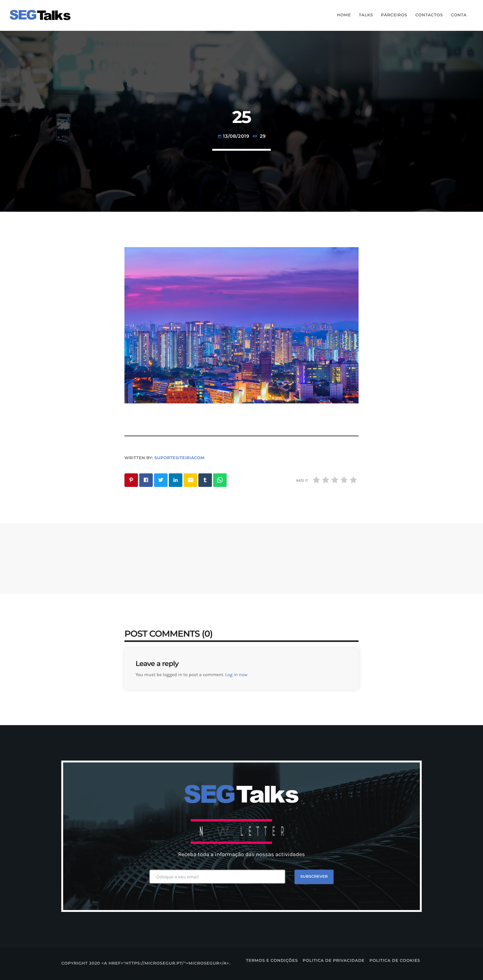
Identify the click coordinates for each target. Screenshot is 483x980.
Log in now (236, 675)
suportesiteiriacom (179, 458)
